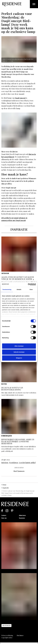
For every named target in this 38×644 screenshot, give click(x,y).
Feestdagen (14, 463)
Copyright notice (7, 638)
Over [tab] (31, 289)
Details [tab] (19, 289)
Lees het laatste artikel (27, 463)
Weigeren (19, 358)
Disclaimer (20, 635)
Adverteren (22, 515)
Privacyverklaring (7, 635)
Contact (4, 515)
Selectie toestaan (19, 352)
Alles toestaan (19, 346)
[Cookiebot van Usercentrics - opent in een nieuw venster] (28, 285)
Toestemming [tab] (7, 289)
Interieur (5, 463)
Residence (12, 4)
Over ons (4, 518)
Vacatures (22, 518)
